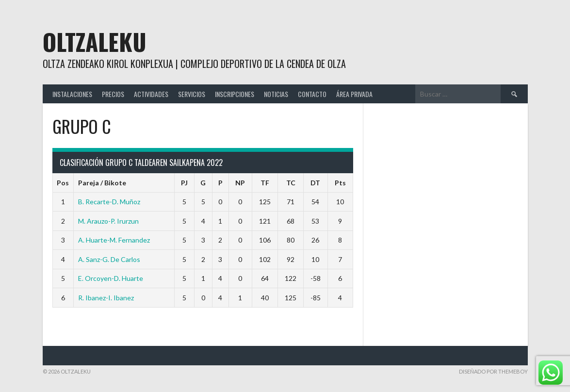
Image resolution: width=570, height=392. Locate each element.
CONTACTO (312, 94)
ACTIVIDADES (151, 94)
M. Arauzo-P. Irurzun (108, 221)
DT (315, 183)
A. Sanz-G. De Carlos (109, 259)
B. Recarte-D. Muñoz (109, 202)
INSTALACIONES (72, 94)
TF (265, 183)
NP (240, 183)
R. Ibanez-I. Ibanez (106, 298)
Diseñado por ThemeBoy (493, 371)
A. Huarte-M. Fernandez (114, 240)
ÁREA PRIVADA (354, 94)
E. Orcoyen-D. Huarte (111, 278)
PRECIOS (113, 94)
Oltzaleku (95, 41)
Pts (340, 183)
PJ (184, 183)
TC (291, 183)
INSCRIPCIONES (235, 94)
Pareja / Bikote (102, 183)
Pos (63, 183)
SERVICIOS (192, 94)
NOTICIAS (276, 94)
